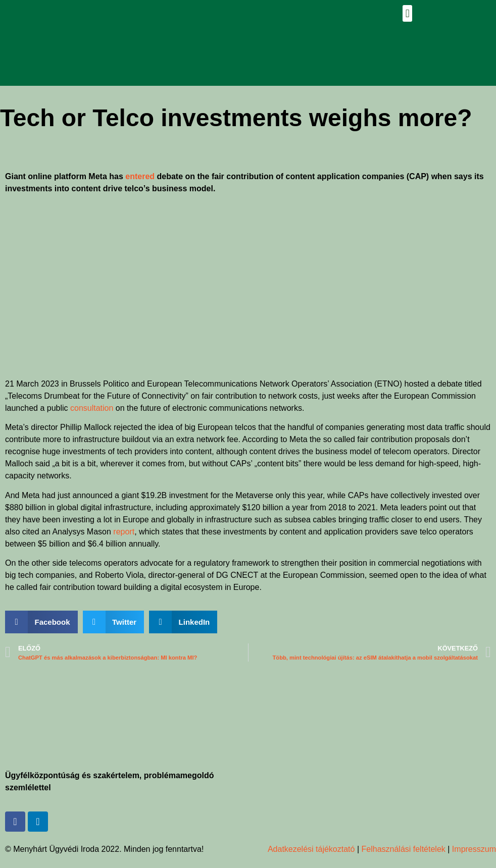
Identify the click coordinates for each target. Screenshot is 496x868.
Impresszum (473, 849)
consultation (92, 408)
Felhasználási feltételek (404, 849)
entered (140, 176)
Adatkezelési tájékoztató (311, 849)
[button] (407, 13)
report (124, 532)
